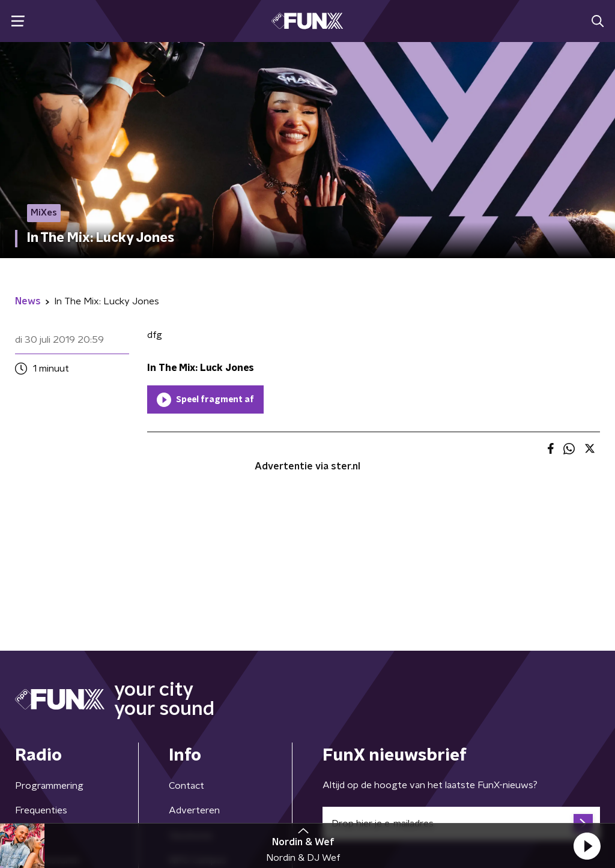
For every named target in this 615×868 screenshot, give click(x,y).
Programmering (49, 786)
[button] (587, 846)
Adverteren (194, 810)
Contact (186, 786)
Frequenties (41, 810)
